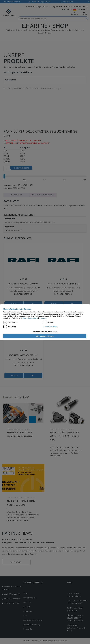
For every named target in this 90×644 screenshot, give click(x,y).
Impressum (43, 318)
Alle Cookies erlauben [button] (45, 336)
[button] (50, 327)
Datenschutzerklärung (30, 318)
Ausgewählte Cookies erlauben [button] (45, 331)
